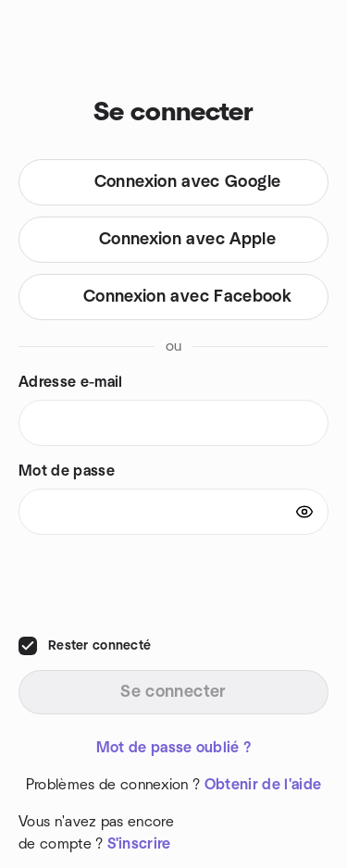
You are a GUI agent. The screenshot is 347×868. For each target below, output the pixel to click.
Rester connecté (99, 646)
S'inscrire (139, 844)
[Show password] (304, 512)
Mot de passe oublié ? (174, 748)
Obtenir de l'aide (263, 785)
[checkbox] (28, 646)
